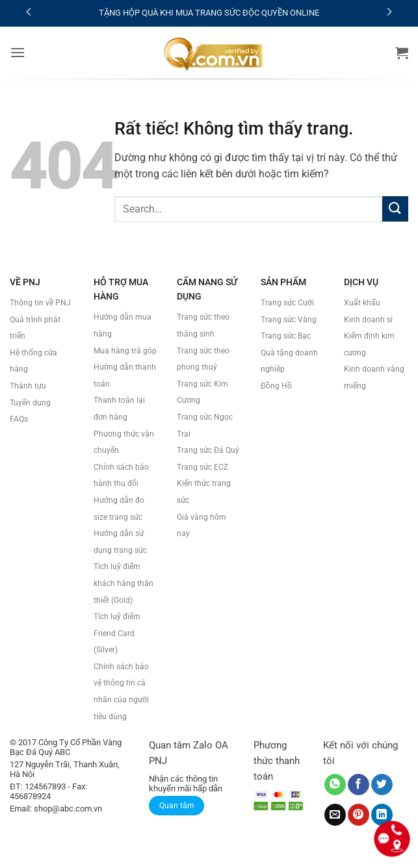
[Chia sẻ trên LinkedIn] (382, 815)
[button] (18, 52)
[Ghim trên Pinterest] (359, 815)
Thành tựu (28, 386)
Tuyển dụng (30, 403)
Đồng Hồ (276, 386)
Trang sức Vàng (289, 320)
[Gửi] (395, 209)
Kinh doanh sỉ (368, 320)
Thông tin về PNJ (40, 303)
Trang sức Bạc (286, 336)
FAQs (19, 419)
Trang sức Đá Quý (208, 450)
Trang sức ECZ (202, 467)
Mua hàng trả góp (125, 351)
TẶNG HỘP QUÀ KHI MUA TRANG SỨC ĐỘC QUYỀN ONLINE (209, 13)
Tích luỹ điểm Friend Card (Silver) (117, 633)
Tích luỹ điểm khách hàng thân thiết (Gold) (124, 583)
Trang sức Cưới (287, 303)
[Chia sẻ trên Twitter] (382, 785)
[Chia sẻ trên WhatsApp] (335, 785)
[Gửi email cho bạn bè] (335, 815)
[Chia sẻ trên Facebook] (359, 785)
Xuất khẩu (362, 303)
